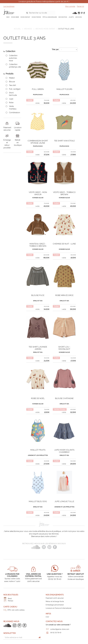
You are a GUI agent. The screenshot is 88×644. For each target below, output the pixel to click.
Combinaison (14, 113)
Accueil (17, 29)
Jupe (11, 99)
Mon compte (70, 6)
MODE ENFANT (25, 17)
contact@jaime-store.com (60, 629)
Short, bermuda (13, 94)
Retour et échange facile (55, 601)
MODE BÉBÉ (15, 17)
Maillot (12, 78)
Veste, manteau (13, 108)
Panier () (80, 6)
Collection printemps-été (15, 66)
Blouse (12, 82)
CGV (47, 617)
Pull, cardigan (15, 89)
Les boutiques (9, 6)
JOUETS (71, 17)
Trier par (55, 49)
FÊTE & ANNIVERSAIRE (50, 17)
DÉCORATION (63, 17)
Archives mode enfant (45, 29)
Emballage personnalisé (55, 605)
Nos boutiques (11, 595)
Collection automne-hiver (13, 58)
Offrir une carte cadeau (16, 610)
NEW (8, 17)
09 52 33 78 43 (56, 633)
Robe (11, 103)
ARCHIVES (79, 17)
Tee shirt (12, 85)
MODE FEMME (36, 17)
